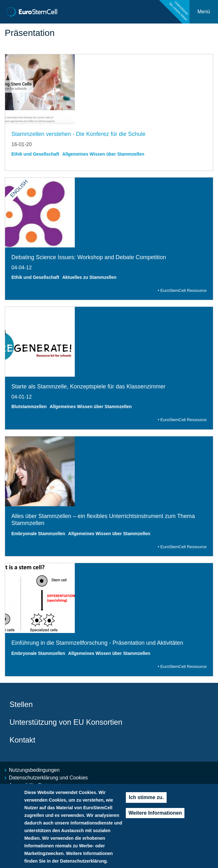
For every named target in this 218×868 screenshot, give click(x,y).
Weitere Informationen (155, 819)
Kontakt (22, 740)
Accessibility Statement (35, 785)
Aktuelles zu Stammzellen (89, 277)
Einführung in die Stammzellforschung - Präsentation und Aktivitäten (97, 643)
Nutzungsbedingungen (34, 770)
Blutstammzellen (29, 407)
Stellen (21, 704)
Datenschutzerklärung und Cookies (48, 778)
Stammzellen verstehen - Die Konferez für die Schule (78, 134)
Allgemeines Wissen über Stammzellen (103, 154)
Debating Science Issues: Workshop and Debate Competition (89, 257)
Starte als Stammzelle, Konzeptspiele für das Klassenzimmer (88, 387)
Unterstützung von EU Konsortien (66, 722)
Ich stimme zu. (146, 803)
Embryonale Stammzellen (38, 534)
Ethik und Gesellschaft (35, 154)
